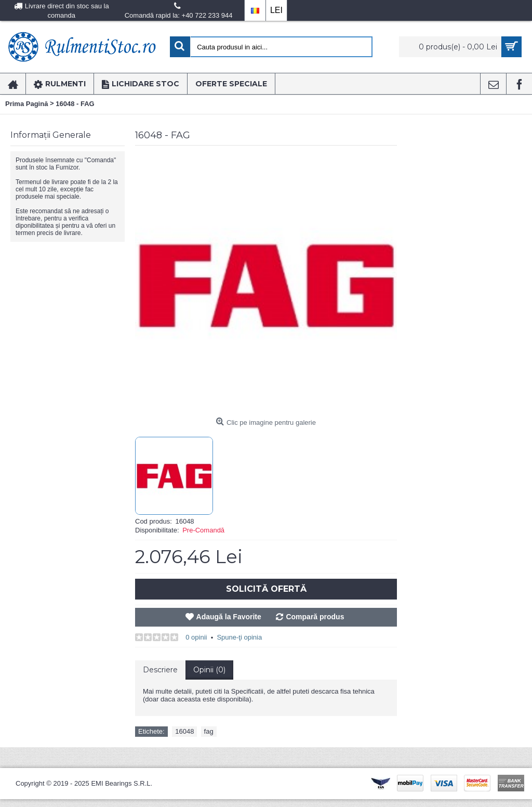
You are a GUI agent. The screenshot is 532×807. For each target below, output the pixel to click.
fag (209, 731)
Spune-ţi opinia (239, 637)
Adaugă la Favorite (229, 617)
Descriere (160, 670)
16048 (184, 731)
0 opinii (196, 637)
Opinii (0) (209, 670)
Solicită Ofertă (266, 589)
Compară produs (315, 617)
